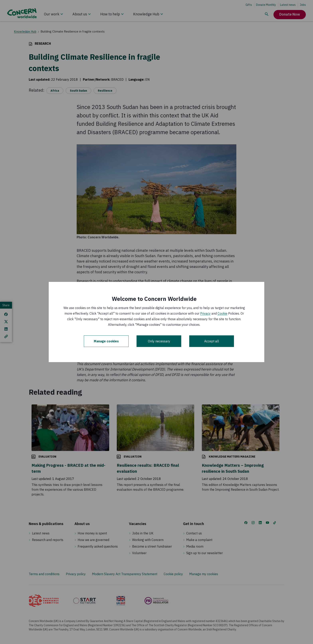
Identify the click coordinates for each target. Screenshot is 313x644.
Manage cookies (106, 341)
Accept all (212, 341)
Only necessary (159, 341)
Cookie (222, 313)
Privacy (205, 313)
